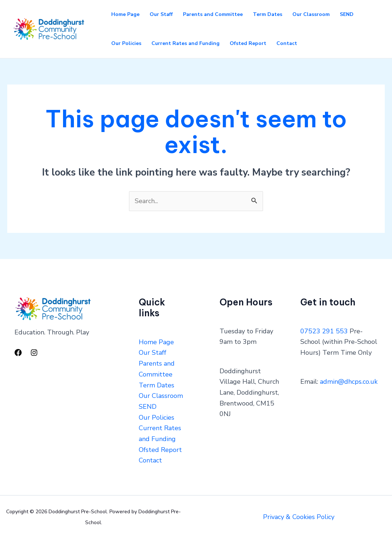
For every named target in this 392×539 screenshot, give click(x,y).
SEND (347, 14)
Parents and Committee (213, 14)
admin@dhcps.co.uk (349, 382)
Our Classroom (311, 14)
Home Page (125, 14)
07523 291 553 (324, 331)
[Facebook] (18, 353)
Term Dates (268, 14)
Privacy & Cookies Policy (299, 517)
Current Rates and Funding (185, 43)
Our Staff (161, 14)
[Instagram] (34, 353)
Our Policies (126, 43)
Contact (287, 43)
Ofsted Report (248, 43)
